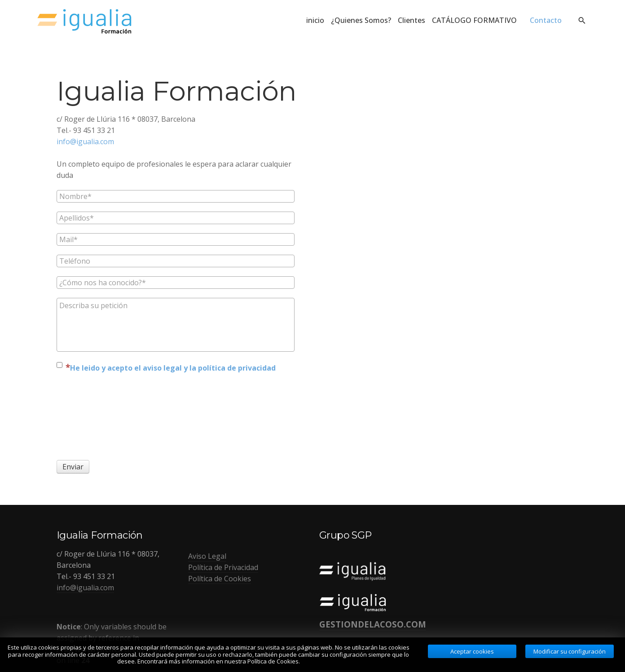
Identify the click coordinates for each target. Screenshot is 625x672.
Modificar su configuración (570, 651)
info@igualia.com (85, 141)
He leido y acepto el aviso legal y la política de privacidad (173, 368)
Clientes (412, 20)
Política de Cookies (220, 579)
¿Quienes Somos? (361, 20)
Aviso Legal (207, 556)
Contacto (546, 20)
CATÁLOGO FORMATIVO (478, 20)
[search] (581, 20)
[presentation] (93, 416)
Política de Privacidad (223, 567)
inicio (315, 20)
